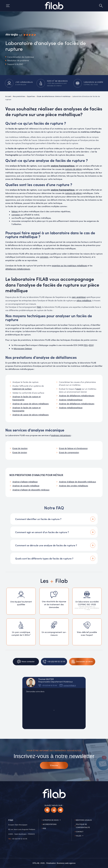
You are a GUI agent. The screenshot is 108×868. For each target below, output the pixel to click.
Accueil (8, 96)
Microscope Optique (23, 349)
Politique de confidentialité (83, 826)
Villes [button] (79, 836)
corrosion (44, 257)
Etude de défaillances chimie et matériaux (54, 96)
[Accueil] (54, 6)
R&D (39, 307)
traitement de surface (22, 389)
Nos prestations (19, 96)
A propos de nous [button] (51, 820)
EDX (91, 345)
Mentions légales (84, 820)
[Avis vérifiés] (21, 35)
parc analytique (79, 297)
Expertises (31, 96)
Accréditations (50, 824)
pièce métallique (84, 301)
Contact (80, 832)
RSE (45, 828)
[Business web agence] (66, 863)
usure (79, 389)
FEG (86, 345)
